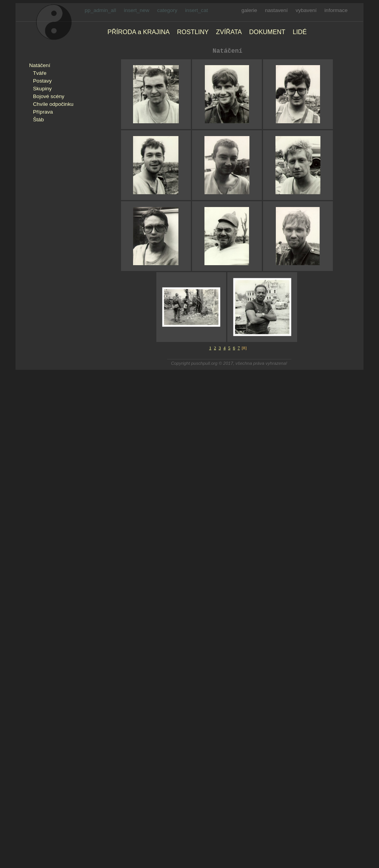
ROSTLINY (193, 32)
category (167, 10)
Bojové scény (49, 96)
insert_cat (196, 10)
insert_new (137, 10)
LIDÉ (299, 32)
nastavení (276, 10)
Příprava (43, 112)
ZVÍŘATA (229, 32)
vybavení (306, 10)
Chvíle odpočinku (53, 104)
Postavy (42, 81)
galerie (249, 10)
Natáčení (40, 65)
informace (336, 10)
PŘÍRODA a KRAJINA (138, 32)
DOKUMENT (267, 32)
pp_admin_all (100, 10)
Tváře (40, 73)
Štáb (38, 120)
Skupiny (42, 89)
